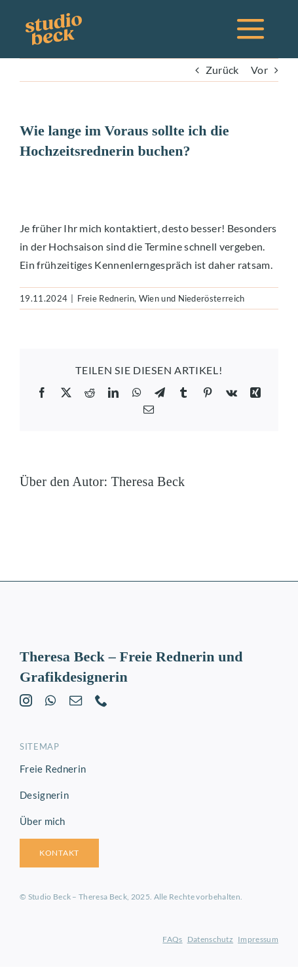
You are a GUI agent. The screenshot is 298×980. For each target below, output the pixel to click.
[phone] (101, 700)
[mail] (76, 700)
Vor (259, 70)
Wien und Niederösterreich (192, 298)
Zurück (222, 70)
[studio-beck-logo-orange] (53, 18)
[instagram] (26, 700)
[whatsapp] (50, 700)
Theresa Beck (148, 481)
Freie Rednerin (106, 298)
